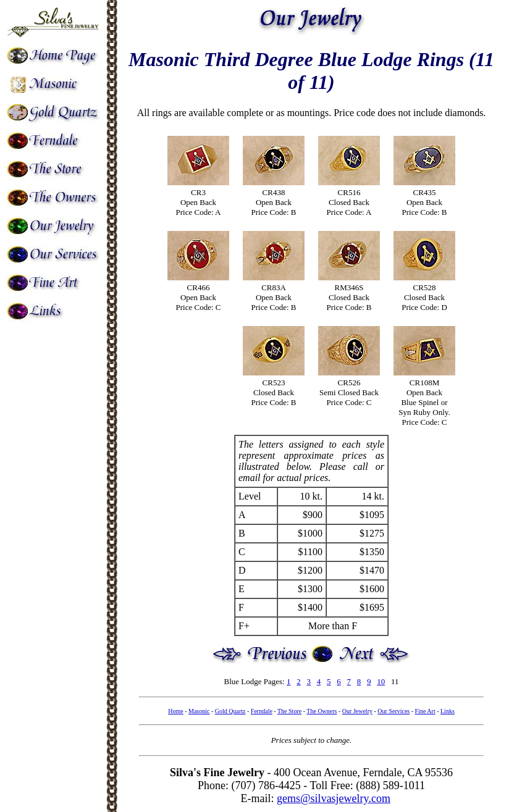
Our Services (393, 711)
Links (448, 711)
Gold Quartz (230, 711)
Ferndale (262, 711)
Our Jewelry (357, 711)
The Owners (322, 711)
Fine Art (425, 711)
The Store (289, 711)
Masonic (199, 711)
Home (175, 711)
